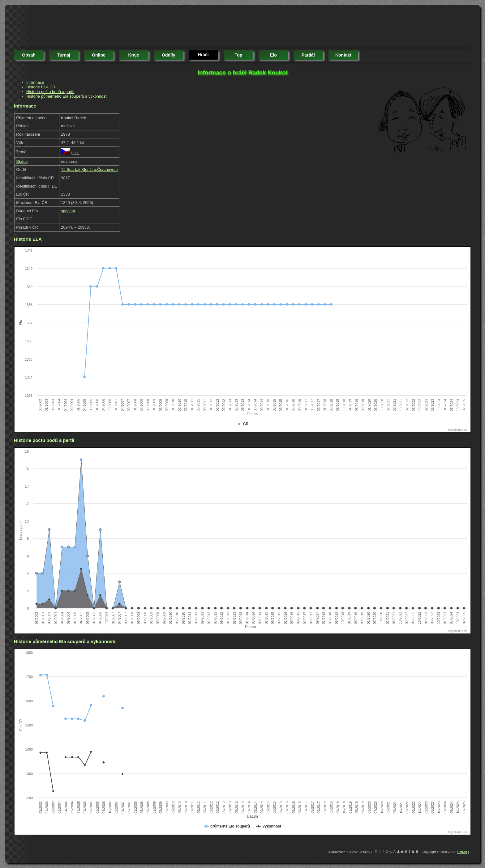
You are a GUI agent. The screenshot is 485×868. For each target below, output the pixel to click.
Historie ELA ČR (41, 87)
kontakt (343, 55)
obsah (29, 55)
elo (273, 55)
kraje (133, 55)
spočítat (68, 211)
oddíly (169, 55)
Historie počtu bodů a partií (50, 92)
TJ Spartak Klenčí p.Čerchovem (89, 169)
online (99, 55)
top (239, 55)
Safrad (462, 852)
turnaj (64, 55)
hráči (203, 55)
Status (22, 161)
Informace (35, 82)
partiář (308, 55)
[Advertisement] (127, 28)
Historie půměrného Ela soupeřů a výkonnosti (67, 96)
